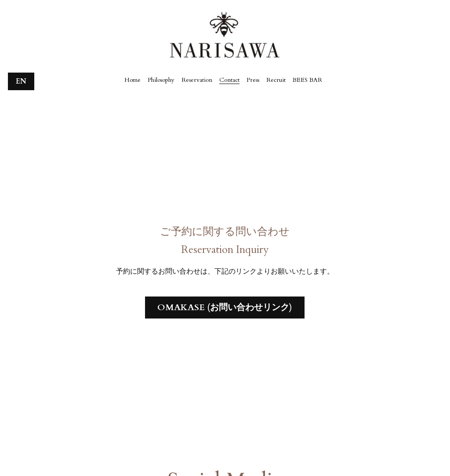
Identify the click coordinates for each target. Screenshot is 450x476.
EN (21, 81)
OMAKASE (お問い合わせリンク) (225, 307)
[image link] (225, 35)
